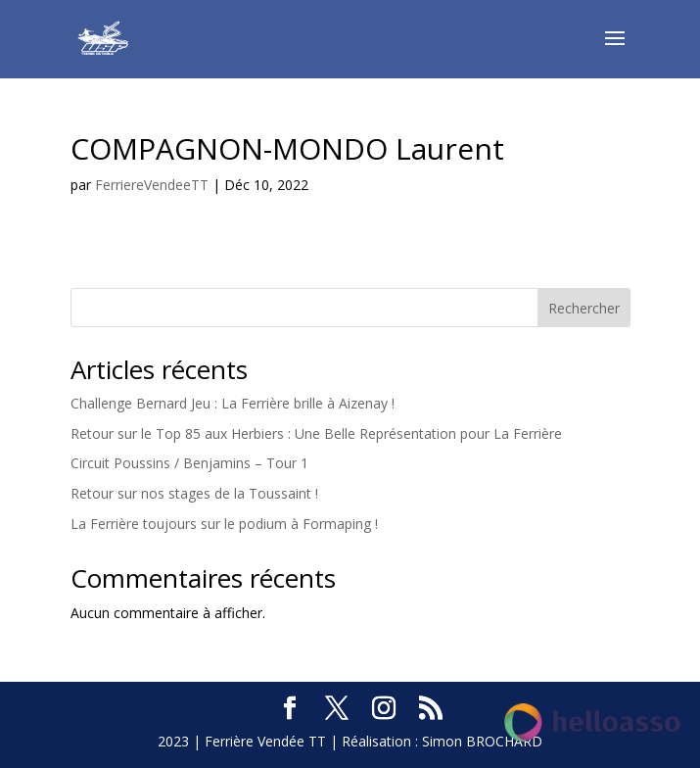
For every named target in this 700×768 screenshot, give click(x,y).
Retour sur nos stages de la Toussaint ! (194, 493)
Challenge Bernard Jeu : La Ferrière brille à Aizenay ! (233, 403)
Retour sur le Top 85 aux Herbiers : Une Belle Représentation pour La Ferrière (316, 433)
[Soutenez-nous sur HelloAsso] (592, 726)
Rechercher (584, 308)
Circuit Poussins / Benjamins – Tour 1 (189, 463)
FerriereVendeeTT (152, 185)
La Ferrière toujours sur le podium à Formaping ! (224, 524)
